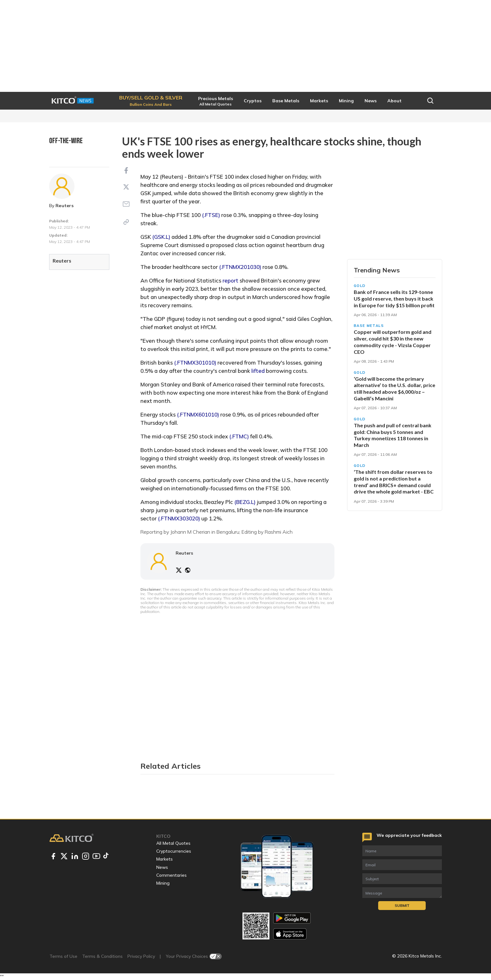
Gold (360, 286)
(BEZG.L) (245, 502)
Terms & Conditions (102, 956)
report (230, 280)
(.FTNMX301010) (195, 363)
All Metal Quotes (173, 843)
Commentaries (171, 875)
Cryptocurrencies (174, 851)
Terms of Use (63, 956)
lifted (258, 371)
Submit (402, 905)
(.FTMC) (239, 436)
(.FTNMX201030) (240, 267)
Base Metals (369, 326)
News (162, 867)
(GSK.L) (161, 237)
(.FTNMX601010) (198, 414)
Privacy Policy (141, 956)
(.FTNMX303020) (179, 518)
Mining (163, 883)
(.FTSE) (211, 215)
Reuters (65, 206)
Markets (165, 859)
